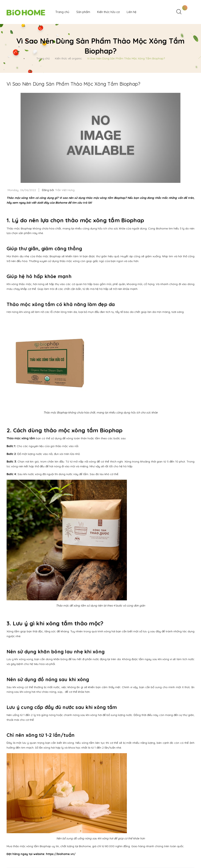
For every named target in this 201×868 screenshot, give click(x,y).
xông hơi (110, 631)
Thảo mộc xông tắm (21, 438)
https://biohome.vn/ (61, 854)
